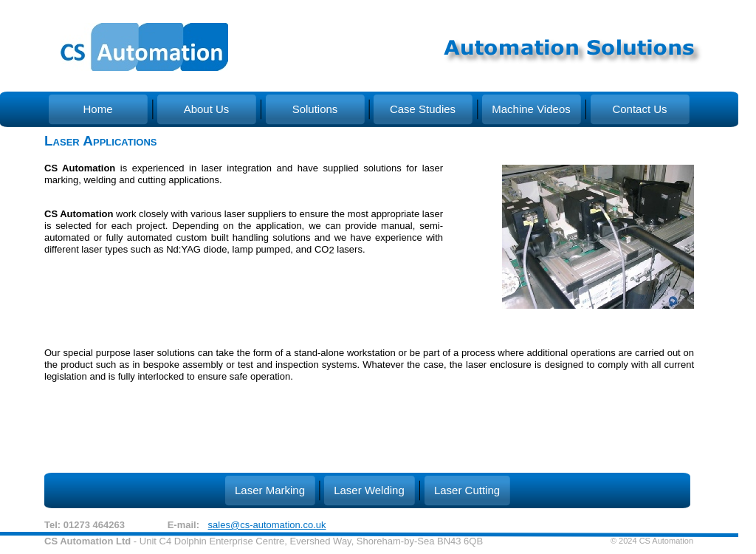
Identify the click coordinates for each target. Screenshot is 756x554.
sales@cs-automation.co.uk (267, 525)
